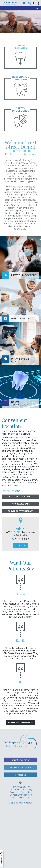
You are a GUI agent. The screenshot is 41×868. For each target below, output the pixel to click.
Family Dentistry (20, 794)
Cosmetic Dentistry (20, 799)
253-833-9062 (22, 539)
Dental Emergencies (21, 802)
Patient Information (20, 767)
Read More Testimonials (20, 722)
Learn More (21, 546)
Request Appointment (20, 774)
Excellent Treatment (20, 504)
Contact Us (20, 782)
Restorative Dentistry (21, 796)
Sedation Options (20, 804)
